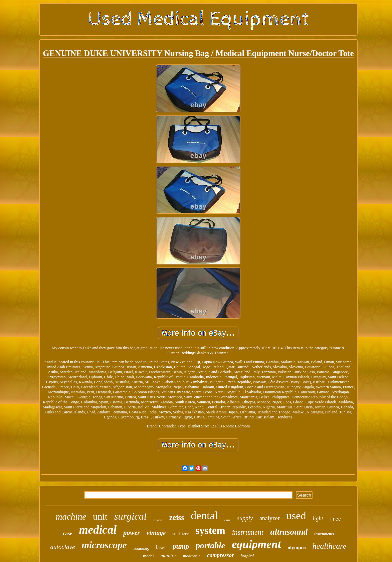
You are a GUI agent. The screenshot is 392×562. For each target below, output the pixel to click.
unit (100, 516)
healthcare (330, 546)
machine (71, 517)
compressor (220, 555)
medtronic (192, 556)
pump (181, 546)
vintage (156, 533)
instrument (248, 532)
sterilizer (180, 534)
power (132, 533)
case (67, 533)
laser (161, 547)
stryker (158, 520)
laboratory (141, 549)
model (148, 556)
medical (98, 530)
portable (210, 545)
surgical (130, 516)
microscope (104, 545)
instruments (324, 534)
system (210, 530)
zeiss (177, 517)
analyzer (270, 518)
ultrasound (289, 532)
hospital (247, 556)
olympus (297, 548)
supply (245, 518)
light (318, 518)
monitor (169, 556)
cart (227, 520)
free (336, 519)
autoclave (63, 547)
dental (205, 516)
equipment (256, 544)
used (296, 516)
